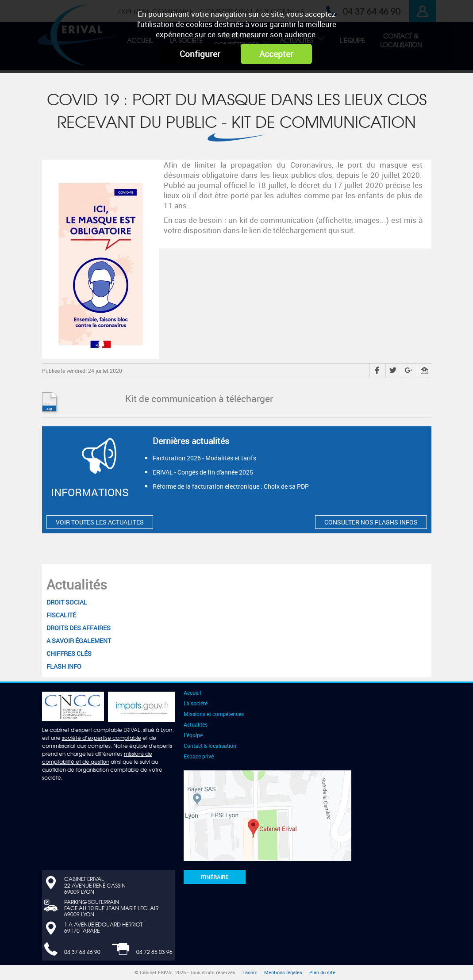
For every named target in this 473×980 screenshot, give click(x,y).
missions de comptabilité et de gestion (97, 758)
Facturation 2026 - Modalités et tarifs (204, 458)
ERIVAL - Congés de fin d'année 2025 (203, 472)
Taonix (250, 972)
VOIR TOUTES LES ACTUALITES (100, 522)
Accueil (192, 693)
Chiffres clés (69, 653)
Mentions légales (283, 972)
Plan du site (322, 972)
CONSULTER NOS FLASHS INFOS (371, 522)
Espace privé (199, 756)
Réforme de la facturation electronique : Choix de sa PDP (231, 486)
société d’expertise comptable (102, 738)
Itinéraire (214, 877)
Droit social (67, 602)
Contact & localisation (210, 746)
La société (196, 703)
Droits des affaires (79, 628)
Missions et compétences (214, 714)
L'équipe (193, 735)
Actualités (77, 584)
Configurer (200, 54)
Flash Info (64, 666)
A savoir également (79, 641)
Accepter (276, 54)
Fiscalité (61, 615)
